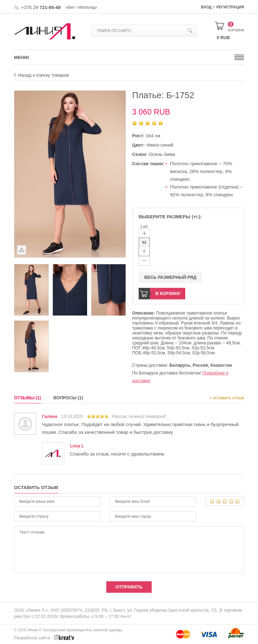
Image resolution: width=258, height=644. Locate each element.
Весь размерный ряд (170, 277)
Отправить (129, 587)
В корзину (168, 293)
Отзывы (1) (28, 398)
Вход (206, 7)
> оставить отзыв (227, 398)
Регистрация (230, 7)
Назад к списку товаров (44, 75)
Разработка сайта (32, 638)
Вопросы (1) (68, 398)
